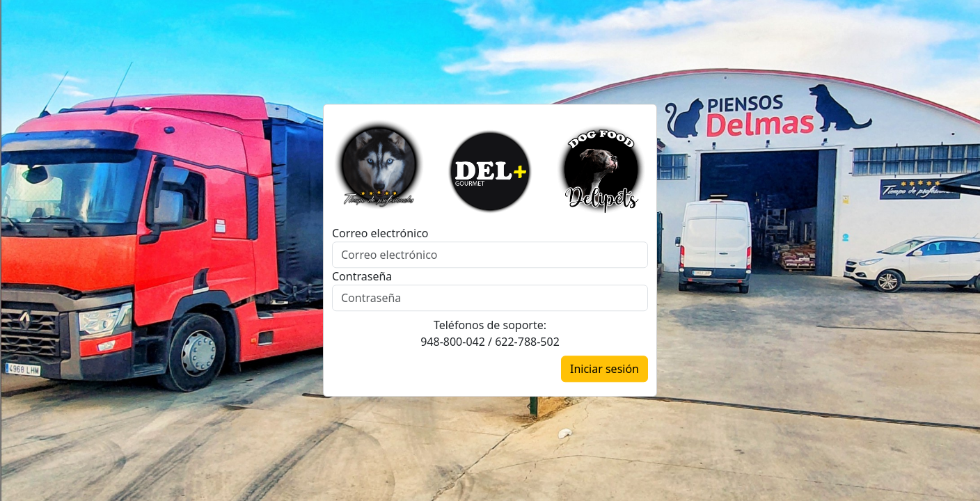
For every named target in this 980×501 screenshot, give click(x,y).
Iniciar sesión (604, 369)
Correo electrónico (380, 234)
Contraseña (362, 277)
